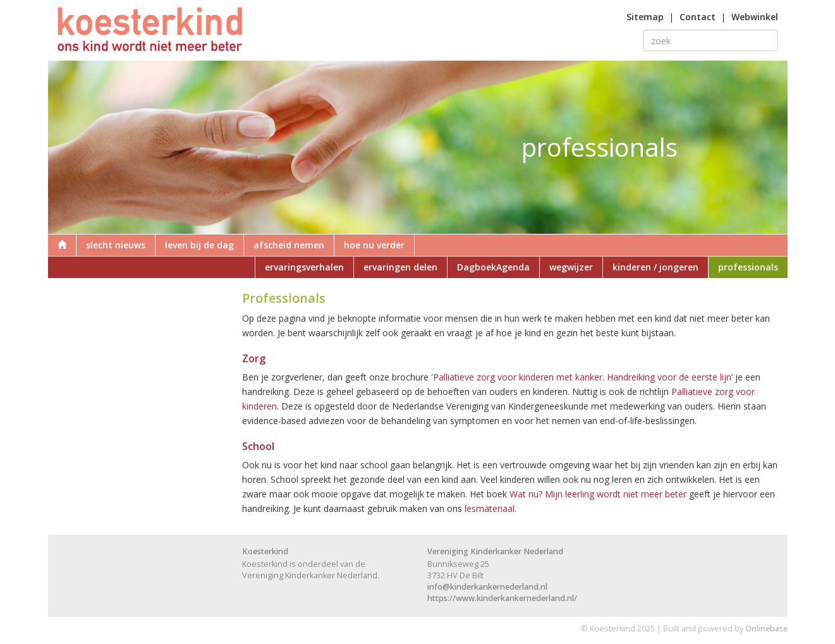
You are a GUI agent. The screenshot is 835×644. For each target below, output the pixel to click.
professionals (748, 267)
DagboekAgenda (493, 267)
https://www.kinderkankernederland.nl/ (502, 598)
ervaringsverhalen (304, 267)
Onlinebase (766, 629)
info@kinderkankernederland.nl (487, 587)
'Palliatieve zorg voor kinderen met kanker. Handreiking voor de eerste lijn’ (582, 377)
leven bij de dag (199, 245)
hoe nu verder (374, 245)
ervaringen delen (400, 267)
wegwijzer (571, 267)
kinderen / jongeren (655, 267)
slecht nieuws (116, 245)
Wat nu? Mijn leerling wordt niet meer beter (598, 494)
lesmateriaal (490, 508)
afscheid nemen (289, 245)
